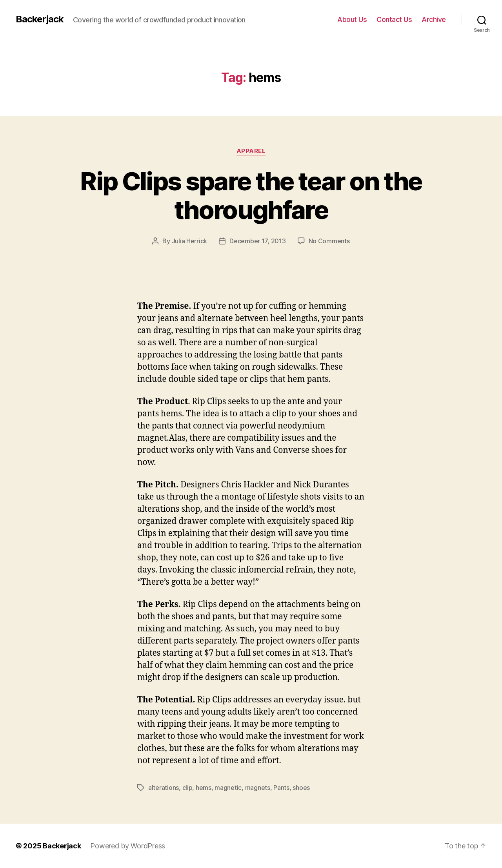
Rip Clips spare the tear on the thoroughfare (251, 195)
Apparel (251, 151)
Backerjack (40, 19)
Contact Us (394, 19)
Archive (434, 19)
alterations (164, 788)
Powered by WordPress (128, 846)
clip (187, 788)
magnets (258, 788)
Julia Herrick (190, 241)
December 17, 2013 (257, 241)
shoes (301, 788)
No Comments (329, 241)
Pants (281, 788)
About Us (352, 19)
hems (204, 788)
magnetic (228, 788)
